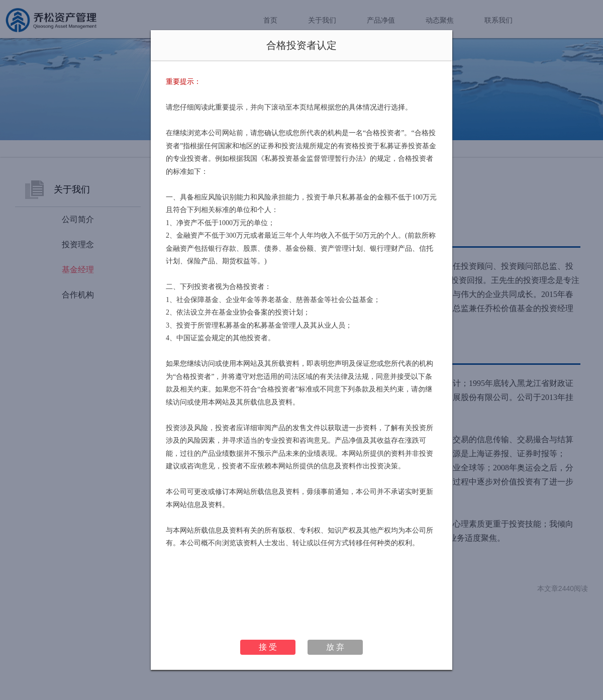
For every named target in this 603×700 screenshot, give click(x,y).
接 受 (268, 647)
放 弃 (335, 647)
